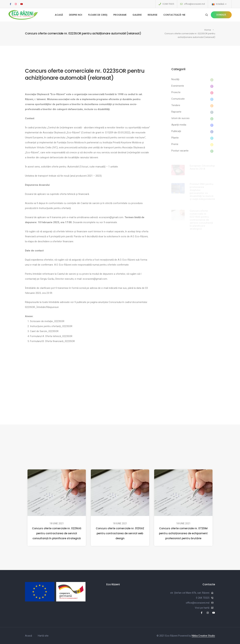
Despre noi (76, 15)
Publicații (176, 131)
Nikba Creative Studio (203, 636)
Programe (120, 15)
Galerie (137, 15)
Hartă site (43, 636)
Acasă (59, 15)
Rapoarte (176, 112)
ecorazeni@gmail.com (111, 217)
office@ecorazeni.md (194, 4)
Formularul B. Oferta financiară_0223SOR (52, 341)
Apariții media (179, 125)
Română (219, 4)
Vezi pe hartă (202, 608)
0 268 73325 (168, 4)
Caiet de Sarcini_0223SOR (44, 331)
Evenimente (178, 86)
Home (208, 30)
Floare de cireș (98, 15)
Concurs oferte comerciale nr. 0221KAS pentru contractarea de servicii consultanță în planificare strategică (57, 533)
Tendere (176, 105)
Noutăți (175, 79)
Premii (175, 144)
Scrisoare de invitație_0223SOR (47, 321)
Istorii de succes (180, 118)
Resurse (152, 15)
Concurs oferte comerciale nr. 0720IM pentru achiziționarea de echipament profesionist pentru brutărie (183, 533)
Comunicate (178, 99)
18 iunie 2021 (57, 523)
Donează (221, 15)
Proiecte (176, 92)
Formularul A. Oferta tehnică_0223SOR (51, 336)
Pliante (175, 138)
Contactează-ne (174, 15)
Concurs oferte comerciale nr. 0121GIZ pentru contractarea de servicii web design (120, 533)
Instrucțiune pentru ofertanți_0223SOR (51, 326)
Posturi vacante (180, 151)
